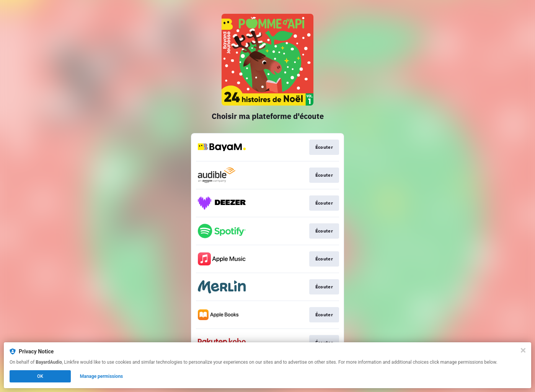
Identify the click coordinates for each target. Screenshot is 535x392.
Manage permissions (102, 376)
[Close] (523, 350)
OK (40, 376)
